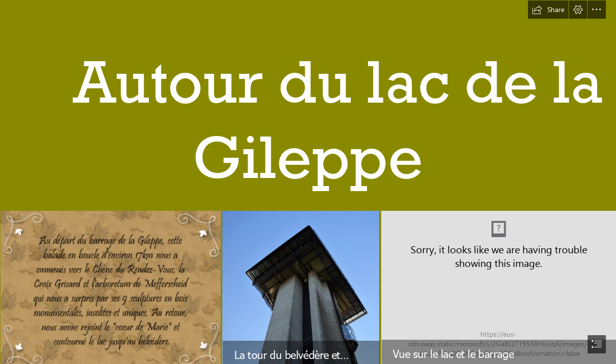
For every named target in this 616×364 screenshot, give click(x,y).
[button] (548, 10)
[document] (308, 182)
